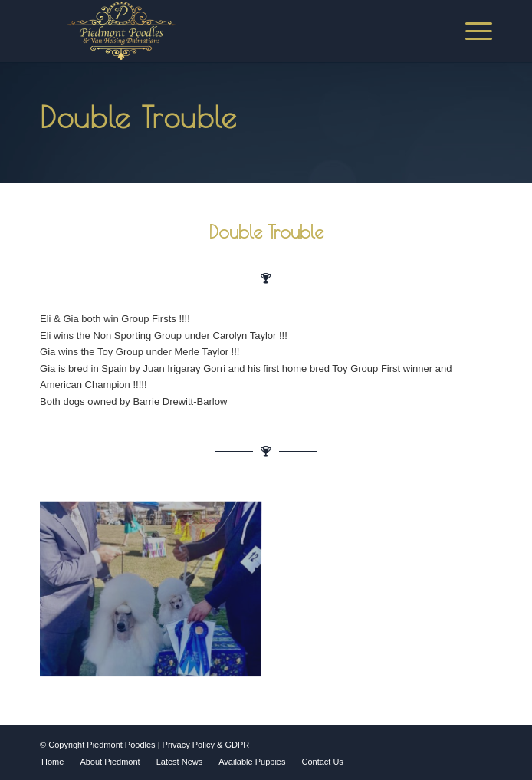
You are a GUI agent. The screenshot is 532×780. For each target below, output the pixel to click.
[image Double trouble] (156, 593)
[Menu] (471, 31)
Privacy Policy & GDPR (206, 745)
